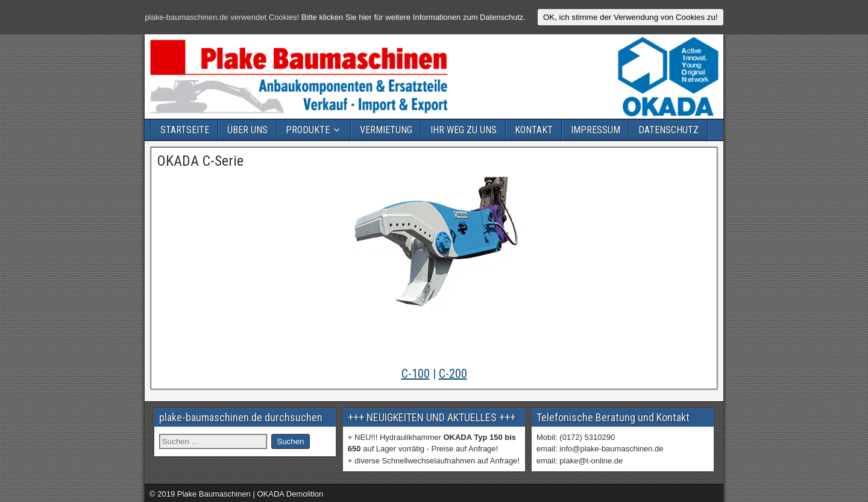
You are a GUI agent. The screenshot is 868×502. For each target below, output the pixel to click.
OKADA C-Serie (200, 161)
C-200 (453, 374)
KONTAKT (534, 130)
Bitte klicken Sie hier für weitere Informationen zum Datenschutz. (414, 17)
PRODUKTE (308, 130)
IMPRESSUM (596, 130)
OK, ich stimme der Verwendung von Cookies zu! (631, 17)
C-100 (416, 374)
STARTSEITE (185, 130)
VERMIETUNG (386, 130)
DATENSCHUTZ (668, 130)
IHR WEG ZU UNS (464, 130)
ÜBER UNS (247, 130)
